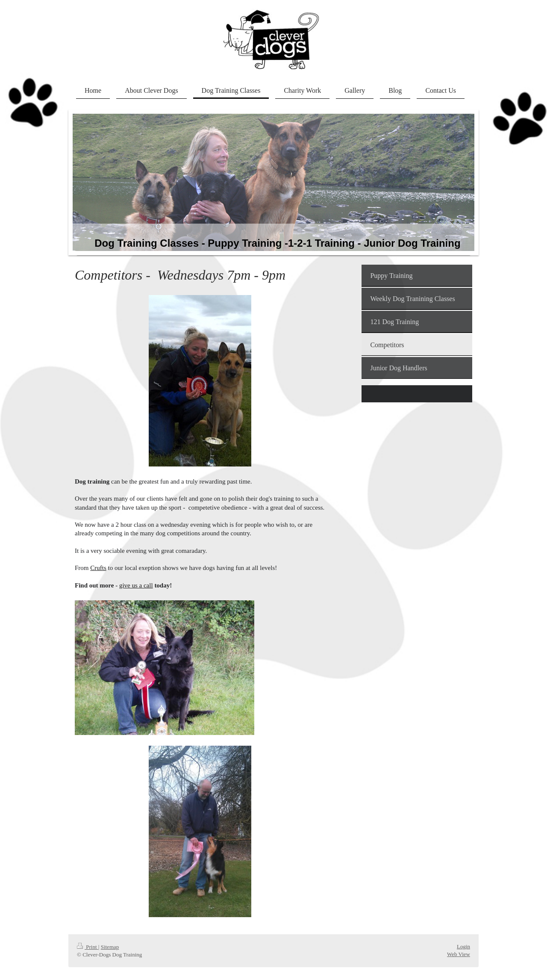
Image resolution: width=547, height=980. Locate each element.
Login (463, 946)
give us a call (136, 585)
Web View (459, 954)
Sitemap (110, 947)
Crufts (98, 568)
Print (88, 947)
